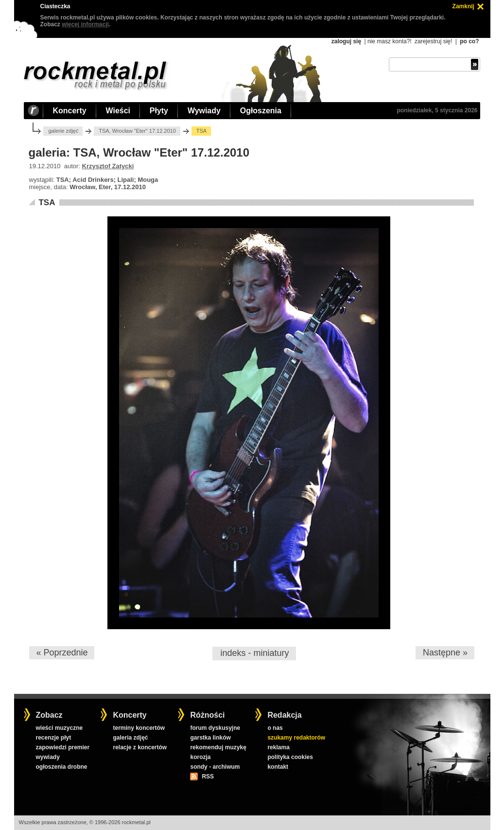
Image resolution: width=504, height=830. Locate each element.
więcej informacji (85, 24)
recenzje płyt (53, 738)
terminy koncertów (139, 728)
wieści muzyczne (59, 728)
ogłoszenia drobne (61, 767)
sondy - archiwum (215, 767)
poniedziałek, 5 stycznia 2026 (437, 110)
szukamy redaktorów (296, 738)
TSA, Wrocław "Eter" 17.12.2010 (137, 131)
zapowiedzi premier (62, 747)
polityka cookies (290, 757)
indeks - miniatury (254, 653)
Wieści (118, 111)
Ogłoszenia (261, 111)
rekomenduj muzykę (218, 747)
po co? (469, 41)
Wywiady (204, 111)
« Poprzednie (62, 653)
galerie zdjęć (63, 131)
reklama (278, 747)
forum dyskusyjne (215, 728)
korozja (200, 757)
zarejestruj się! (433, 41)
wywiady (47, 757)
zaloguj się (346, 41)
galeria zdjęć (130, 738)
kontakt (278, 767)
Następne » (445, 653)
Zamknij (463, 6)
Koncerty (70, 111)
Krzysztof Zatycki (108, 166)
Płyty (159, 111)
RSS (208, 777)
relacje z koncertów (140, 747)
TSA (47, 203)
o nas (275, 728)
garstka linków (210, 738)
